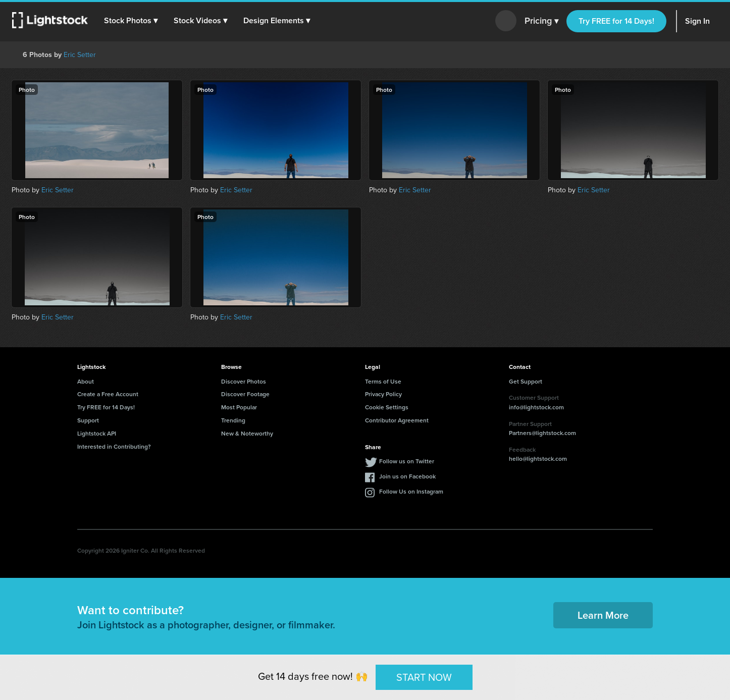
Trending (233, 420)
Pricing (541, 21)
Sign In (697, 21)
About (86, 381)
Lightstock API (97, 433)
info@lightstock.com (536, 407)
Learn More (603, 615)
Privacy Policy (383, 394)
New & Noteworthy (247, 433)
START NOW (424, 677)
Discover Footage (245, 394)
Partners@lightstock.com (542, 433)
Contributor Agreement (397, 420)
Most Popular (239, 407)
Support (88, 420)
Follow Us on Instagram (411, 491)
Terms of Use (383, 381)
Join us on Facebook (407, 476)
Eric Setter (80, 55)
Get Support (526, 381)
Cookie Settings (387, 407)
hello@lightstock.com (538, 459)
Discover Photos (244, 381)
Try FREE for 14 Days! (616, 21)
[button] (131, 21)
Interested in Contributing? (114, 446)
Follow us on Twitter (407, 461)
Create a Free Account (108, 394)
